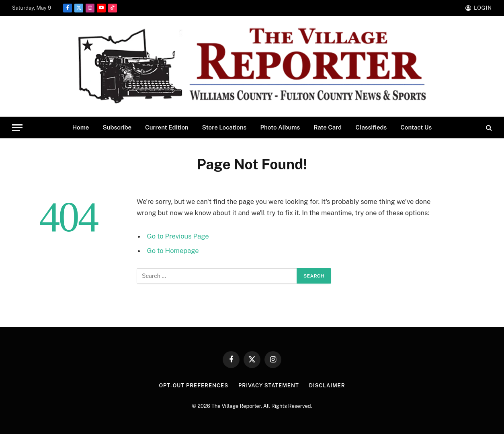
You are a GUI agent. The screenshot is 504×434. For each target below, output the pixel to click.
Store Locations (224, 127)
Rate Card (328, 127)
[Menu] (17, 128)
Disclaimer (327, 386)
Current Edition (167, 127)
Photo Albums (280, 127)
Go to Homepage (173, 251)
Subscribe (117, 127)
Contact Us (416, 127)
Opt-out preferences (194, 386)
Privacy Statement (269, 386)
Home (81, 127)
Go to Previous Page (178, 236)
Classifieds (371, 127)
